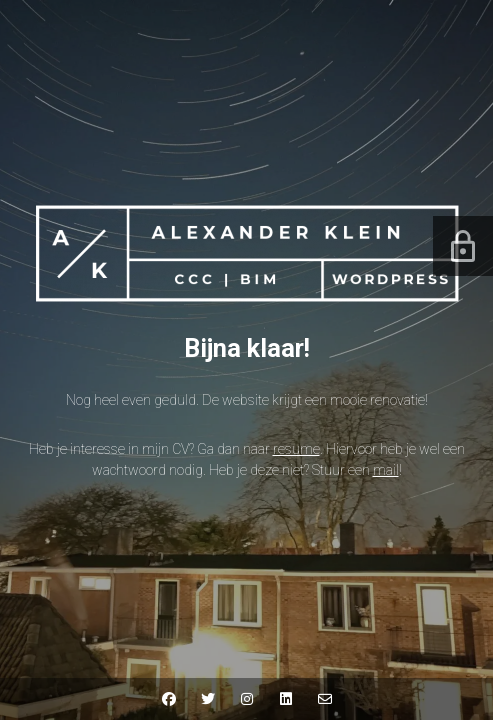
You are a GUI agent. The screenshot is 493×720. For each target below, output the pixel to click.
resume (296, 449)
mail (386, 470)
